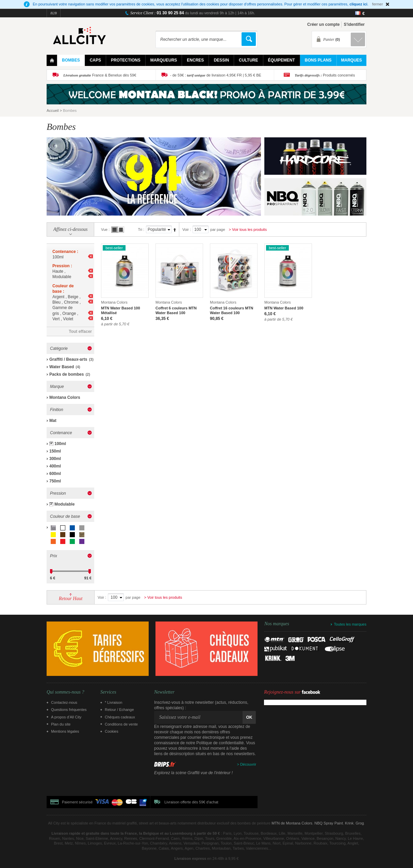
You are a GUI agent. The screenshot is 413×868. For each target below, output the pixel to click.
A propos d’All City (66, 717)
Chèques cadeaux (120, 717)
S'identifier (354, 24)
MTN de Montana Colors (292, 823)
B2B (54, 13)
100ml (60, 444)
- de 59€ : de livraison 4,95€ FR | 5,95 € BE (216, 75)
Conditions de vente (121, 724)
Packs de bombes (67, 374)
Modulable (64, 504)
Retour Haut (71, 599)
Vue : (105, 229)
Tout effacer (80, 331)
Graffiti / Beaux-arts (68, 359)
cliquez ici (358, 4)
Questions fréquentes (69, 710)
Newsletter (164, 692)
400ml (55, 466)
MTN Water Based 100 (284, 308)
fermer (378, 4)
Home (52, 60)
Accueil (53, 110)
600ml (55, 474)
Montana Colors (65, 397)
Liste (121, 230)
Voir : (187, 229)
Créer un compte (323, 24)
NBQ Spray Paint (329, 823)
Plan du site (61, 724)
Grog (360, 823)
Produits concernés (325, 75)
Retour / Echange (119, 710)
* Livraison (113, 702)
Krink (349, 823)
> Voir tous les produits (248, 229)
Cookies (112, 731)
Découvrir (248, 764)
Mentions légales (65, 731)
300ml (55, 459)
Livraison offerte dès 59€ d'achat (191, 802)
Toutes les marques (350, 624)
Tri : (141, 229)
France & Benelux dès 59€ (100, 75)
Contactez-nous (64, 702)
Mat (53, 421)
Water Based (62, 367)
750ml (55, 481)
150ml (55, 451)
